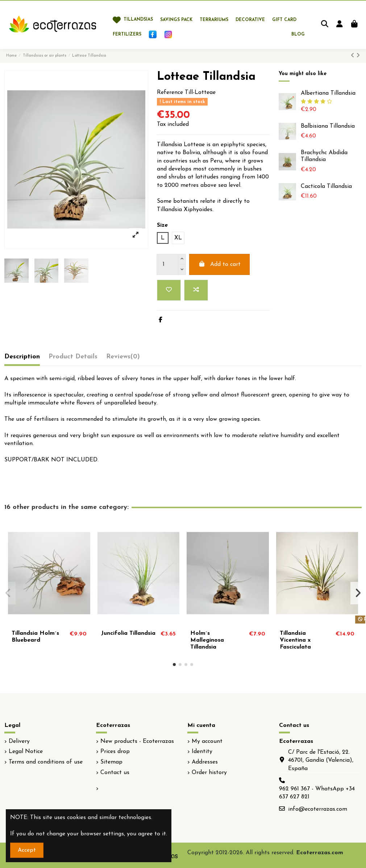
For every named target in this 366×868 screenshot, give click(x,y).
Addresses (205, 762)
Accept (27, 850)
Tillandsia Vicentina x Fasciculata (295, 640)
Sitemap (111, 762)
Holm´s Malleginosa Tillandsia (207, 640)
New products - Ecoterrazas (137, 741)
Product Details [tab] (73, 357)
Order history (209, 773)
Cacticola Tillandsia (326, 186)
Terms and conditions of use (46, 762)
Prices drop (115, 752)
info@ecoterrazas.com (318, 809)
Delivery (19, 741)
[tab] (123, 359)
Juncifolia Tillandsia (128, 633)
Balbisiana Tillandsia (328, 126)
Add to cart (219, 264)
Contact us (115, 773)
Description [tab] (22, 357)
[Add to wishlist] (169, 290)
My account (207, 741)
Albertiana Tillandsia (328, 93)
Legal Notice (26, 752)
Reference (170, 92)
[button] (174, 665)
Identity (202, 752)
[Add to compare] (196, 290)
